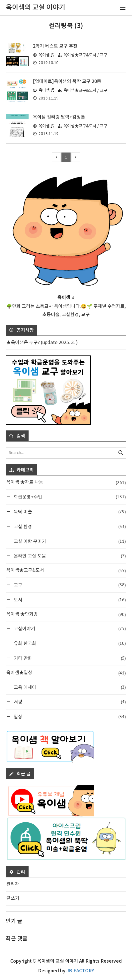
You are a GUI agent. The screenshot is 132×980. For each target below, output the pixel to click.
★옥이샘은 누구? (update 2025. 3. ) (42, 343)
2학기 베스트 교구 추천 (55, 46)
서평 (69, 702)
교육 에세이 (69, 687)
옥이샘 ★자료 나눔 (66, 482)
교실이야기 (69, 628)
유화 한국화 (69, 643)
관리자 (13, 884)
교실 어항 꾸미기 (69, 541)
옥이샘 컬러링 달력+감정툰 (59, 117)
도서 (69, 600)
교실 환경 (69, 526)
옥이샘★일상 (66, 673)
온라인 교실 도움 (69, 556)
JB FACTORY (80, 971)
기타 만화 (69, 658)
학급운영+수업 (69, 497)
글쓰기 (13, 898)
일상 (69, 716)
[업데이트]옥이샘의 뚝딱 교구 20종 (67, 82)
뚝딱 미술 (69, 512)
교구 (69, 585)
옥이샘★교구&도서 (66, 571)
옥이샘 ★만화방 (66, 614)
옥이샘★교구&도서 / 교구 (85, 55)
